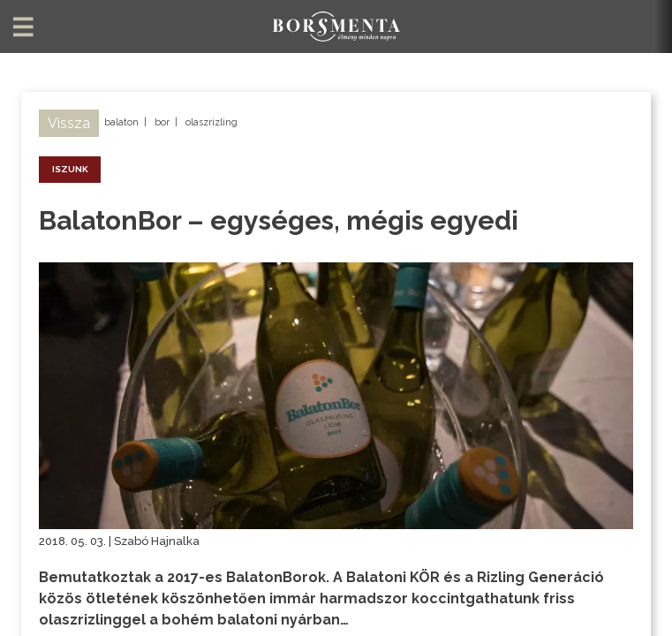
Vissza (69, 123)
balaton (121, 122)
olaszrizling (211, 122)
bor (162, 122)
